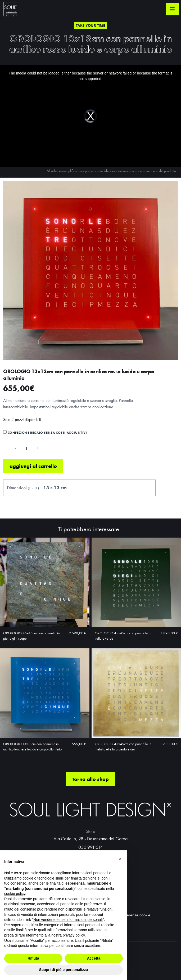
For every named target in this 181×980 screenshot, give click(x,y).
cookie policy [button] (15, 894)
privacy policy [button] (74, 935)
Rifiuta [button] (33, 958)
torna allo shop (91, 779)
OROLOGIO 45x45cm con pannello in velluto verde (123, 636)
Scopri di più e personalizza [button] (64, 970)
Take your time (91, 25)
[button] (120, 859)
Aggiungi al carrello (33, 466)
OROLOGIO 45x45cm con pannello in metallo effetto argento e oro (123, 746)
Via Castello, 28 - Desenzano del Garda (91, 839)
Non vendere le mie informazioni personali (68, 920)
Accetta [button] (94, 958)
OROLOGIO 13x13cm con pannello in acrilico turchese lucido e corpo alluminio (32, 746)
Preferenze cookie (135, 915)
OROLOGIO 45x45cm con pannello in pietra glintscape (31, 636)
